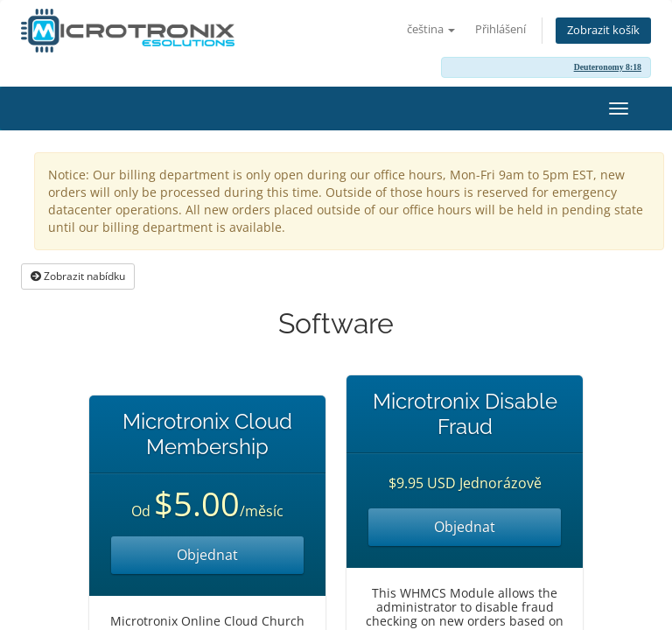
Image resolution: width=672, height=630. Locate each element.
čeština (431, 29)
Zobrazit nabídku (78, 276)
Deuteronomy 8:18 (608, 67)
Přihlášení (500, 29)
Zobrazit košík (603, 30)
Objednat (207, 555)
